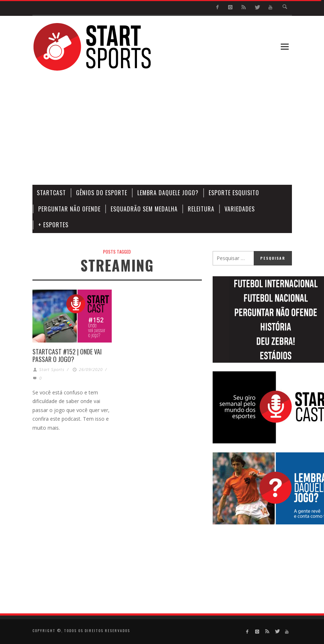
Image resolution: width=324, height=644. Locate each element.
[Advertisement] (194, 128)
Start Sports (52, 369)
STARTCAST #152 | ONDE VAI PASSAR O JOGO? (67, 355)
